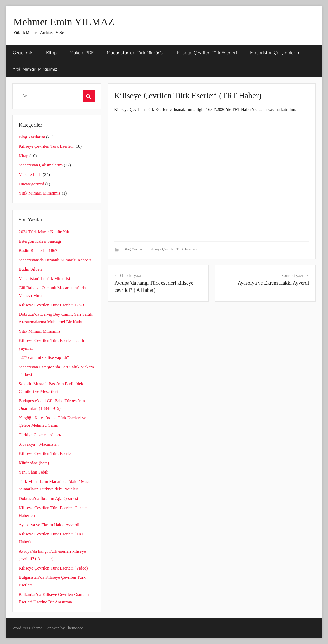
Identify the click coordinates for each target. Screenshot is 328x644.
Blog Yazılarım (135, 249)
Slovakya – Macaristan (39, 444)
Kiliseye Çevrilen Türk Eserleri (207, 53)
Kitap (51, 53)
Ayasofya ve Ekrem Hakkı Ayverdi (49, 525)
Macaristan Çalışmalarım (275, 53)
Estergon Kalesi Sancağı (40, 241)
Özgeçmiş (23, 53)
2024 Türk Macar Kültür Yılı (44, 232)
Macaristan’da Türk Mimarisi (44, 279)
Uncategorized (31, 184)
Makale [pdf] (30, 174)
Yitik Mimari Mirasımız (35, 69)
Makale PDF (82, 53)
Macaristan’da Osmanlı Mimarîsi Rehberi (55, 260)
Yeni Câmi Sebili (34, 472)
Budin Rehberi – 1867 (38, 250)
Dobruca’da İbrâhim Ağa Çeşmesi (48, 498)
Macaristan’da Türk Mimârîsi (135, 53)
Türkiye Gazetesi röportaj (41, 435)
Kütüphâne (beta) (34, 463)
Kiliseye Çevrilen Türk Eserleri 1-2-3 (51, 305)
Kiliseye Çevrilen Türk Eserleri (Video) (53, 568)
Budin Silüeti (30, 269)
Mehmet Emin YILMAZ (64, 22)
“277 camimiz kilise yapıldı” (44, 357)
